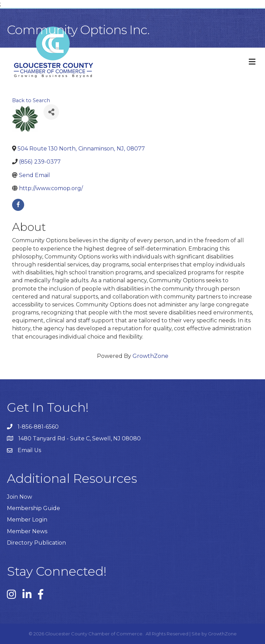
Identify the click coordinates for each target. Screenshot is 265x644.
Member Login (27, 520)
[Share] (51, 112)
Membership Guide (33, 508)
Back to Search (31, 100)
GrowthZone (150, 356)
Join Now (19, 497)
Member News (27, 531)
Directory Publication (36, 543)
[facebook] (18, 205)
